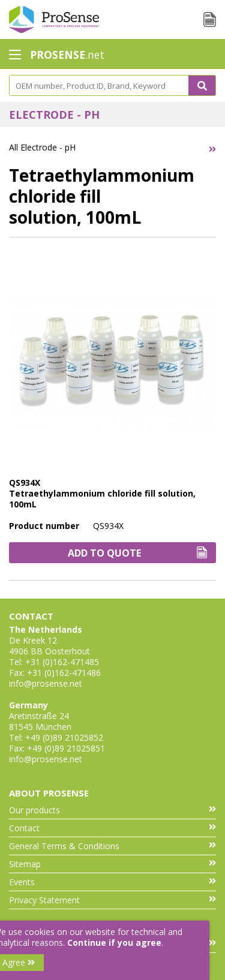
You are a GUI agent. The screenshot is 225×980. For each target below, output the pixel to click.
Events (112, 882)
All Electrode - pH (42, 147)
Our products (112, 810)
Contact (112, 828)
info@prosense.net (46, 683)
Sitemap (112, 864)
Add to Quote (137, 553)
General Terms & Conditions (112, 846)
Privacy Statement (112, 900)
